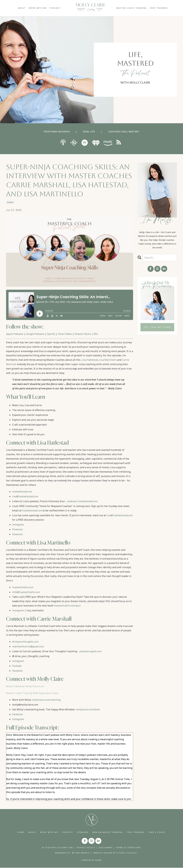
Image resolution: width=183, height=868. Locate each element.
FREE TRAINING (159, 8)
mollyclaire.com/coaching (46, 700)
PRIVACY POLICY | (87, 848)
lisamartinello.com (23, 587)
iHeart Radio (65, 334)
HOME (21, 832)
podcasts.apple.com (91, 651)
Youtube (17, 666)
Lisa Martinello (108, 360)
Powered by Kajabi (92, 860)
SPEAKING (83, 832)
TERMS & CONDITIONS (128, 848)
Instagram (18, 525)
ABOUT (22, 8)
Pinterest (17, 529)
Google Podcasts (35, 334)
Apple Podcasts (15, 334)
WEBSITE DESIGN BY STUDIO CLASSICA (115, 853)
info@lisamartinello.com (26, 592)
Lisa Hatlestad (90, 360)
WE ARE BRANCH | (82, 853)
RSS (96, 334)
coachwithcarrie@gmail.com (28, 646)
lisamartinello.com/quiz (67, 606)
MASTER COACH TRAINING (132, 8)
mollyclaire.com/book (88, 709)
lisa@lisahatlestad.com (25, 496)
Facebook (17, 534)
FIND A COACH (157, 832)
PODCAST (55, 8)
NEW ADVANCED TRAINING (108, 832)
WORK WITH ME (38, 8)
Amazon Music (83, 334)
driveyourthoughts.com (25, 642)
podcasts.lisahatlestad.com (82, 501)
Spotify (51, 334)
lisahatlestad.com (22, 492)
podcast (10, 202)
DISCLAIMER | (107, 848)
